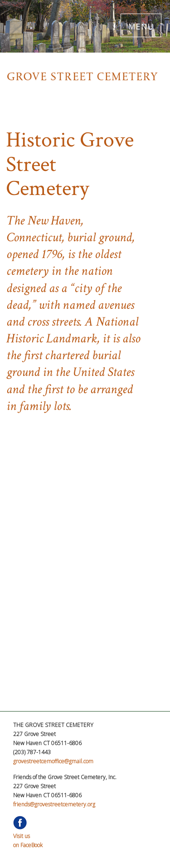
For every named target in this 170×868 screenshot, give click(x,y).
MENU (141, 25)
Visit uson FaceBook (28, 836)
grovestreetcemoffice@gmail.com (53, 761)
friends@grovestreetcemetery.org (54, 804)
